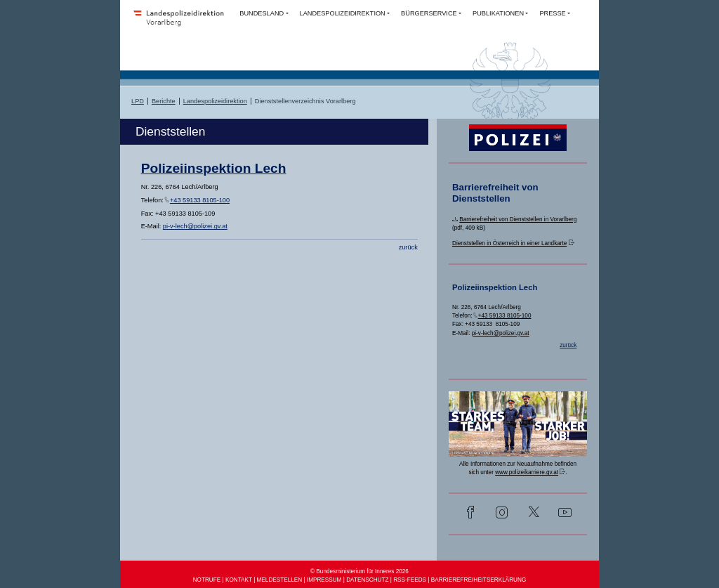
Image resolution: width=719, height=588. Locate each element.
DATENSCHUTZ (367, 580)
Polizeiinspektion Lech (214, 168)
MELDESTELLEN (280, 580)
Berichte (164, 101)
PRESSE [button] (552, 13)
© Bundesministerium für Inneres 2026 (359, 571)
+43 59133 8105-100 (200, 200)
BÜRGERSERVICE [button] (429, 13)
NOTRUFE (207, 580)
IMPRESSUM (324, 580)
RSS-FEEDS (410, 580)
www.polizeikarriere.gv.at (527, 472)
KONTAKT (239, 580)
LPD (138, 101)
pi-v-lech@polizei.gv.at (195, 226)
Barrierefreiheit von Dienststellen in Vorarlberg (518, 220)
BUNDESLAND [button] (262, 13)
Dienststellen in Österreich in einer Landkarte (509, 243)
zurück (408, 247)
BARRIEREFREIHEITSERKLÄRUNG (479, 580)
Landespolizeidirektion (215, 101)
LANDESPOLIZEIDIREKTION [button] (343, 13)
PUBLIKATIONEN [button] (498, 13)
